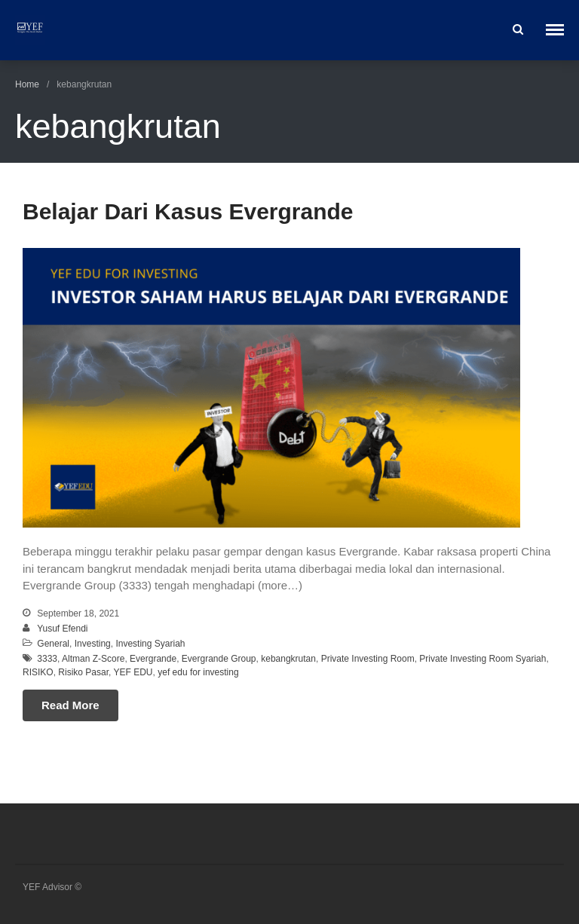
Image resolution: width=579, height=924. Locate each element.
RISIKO (38, 672)
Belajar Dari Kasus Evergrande (188, 211)
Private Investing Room (368, 659)
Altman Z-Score (93, 659)
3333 (47, 659)
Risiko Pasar (83, 672)
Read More (70, 705)
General (53, 644)
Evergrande (153, 659)
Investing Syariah (150, 644)
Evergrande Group (219, 659)
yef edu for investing (198, 672)
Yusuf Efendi (62, 629)
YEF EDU (133, 672)
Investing (93, 644)
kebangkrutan (288, 659)
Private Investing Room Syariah (482, 659)
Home (27, 84)
